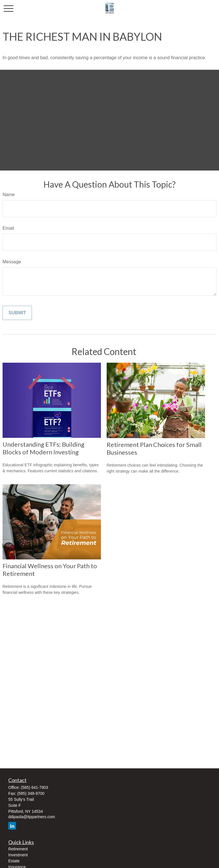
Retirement (18, 849)
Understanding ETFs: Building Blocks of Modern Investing (43, 448)
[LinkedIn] (12, 826)
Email (8, 228)
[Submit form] (17, 313)
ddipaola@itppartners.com (32, 817)
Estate (14, 861)
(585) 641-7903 (35, 787)
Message (12, 262)
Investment (18, 855)
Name (9, 195)
